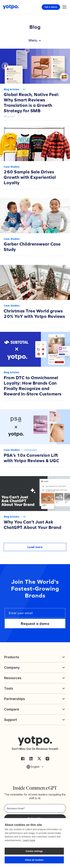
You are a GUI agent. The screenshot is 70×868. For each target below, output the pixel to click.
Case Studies (12, 167)
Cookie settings (34, 851)
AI (24, 89)
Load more (35, 547)
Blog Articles (11, 89)
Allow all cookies (34, 860)
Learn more (29, 840)
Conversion (30, 450)
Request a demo (35, 624)
